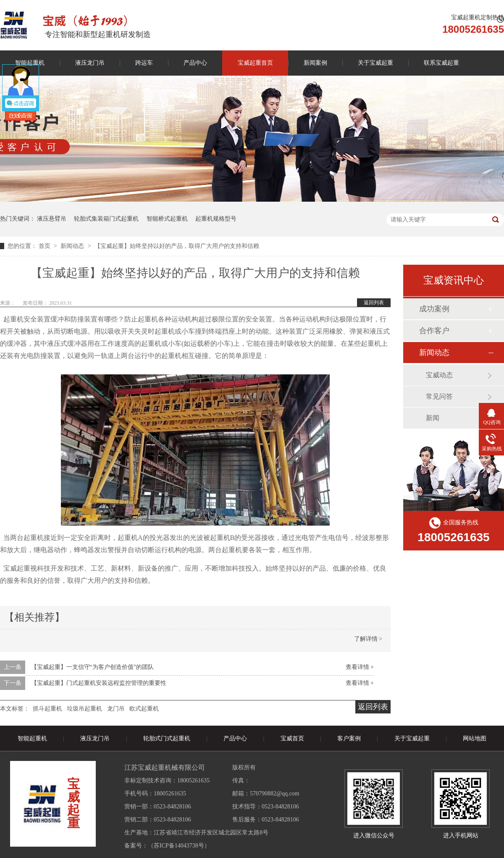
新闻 (433, 418)
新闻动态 (73, 246)
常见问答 (439, 396)
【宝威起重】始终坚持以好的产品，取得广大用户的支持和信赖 (177, 246)
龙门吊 (116, 709)
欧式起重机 (144, 709)
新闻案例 (315, 63)
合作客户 (434, 331)
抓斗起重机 (47, 709)
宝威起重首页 (255, 63)
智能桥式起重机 (167, 219)
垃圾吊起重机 (84, 709)
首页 (45, 246)
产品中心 (195, 63)
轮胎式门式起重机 (167, 738)
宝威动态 (439, 375)
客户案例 (349, 738)
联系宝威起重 (441, 63)
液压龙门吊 (90, 63)
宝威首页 (292, 738)
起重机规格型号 (216, 219)
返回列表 (374, 303)
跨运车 (144, 63)
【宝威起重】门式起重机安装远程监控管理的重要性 (99, 683)
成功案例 (434, 309)
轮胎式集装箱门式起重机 (106, 219)
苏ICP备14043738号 (179, 846)
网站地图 (475, 738)
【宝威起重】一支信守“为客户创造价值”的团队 (92, 667)
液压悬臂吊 (52, 219)
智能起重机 (32, 738)
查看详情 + (360, 667)
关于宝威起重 (375, 63)
